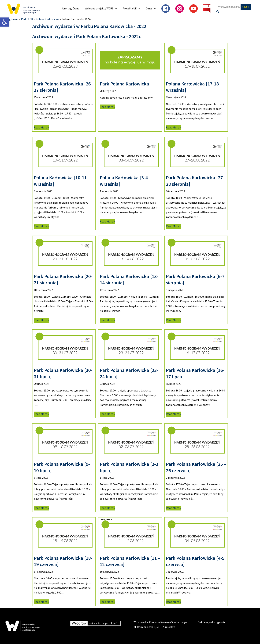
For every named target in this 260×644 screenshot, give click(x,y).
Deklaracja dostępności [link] (212, 622)
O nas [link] (149, 9)
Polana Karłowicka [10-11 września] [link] (60, 181)
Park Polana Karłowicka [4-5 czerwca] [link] (195, 561)
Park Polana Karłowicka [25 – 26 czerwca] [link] (196, 467)
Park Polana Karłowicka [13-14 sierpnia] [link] (129, 279)
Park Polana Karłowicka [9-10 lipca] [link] (62, 467)
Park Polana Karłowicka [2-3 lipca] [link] (129, 467)
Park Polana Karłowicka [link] (124, 84)
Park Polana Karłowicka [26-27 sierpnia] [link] (63, 87)
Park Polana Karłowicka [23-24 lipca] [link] (129, 373)
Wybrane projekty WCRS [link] (99, 9)
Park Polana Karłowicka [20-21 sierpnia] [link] (63, 279)
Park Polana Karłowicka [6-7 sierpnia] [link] (195, 279)
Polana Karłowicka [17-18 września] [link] (192, 87)
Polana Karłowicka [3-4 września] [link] (124, 181)
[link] (5, 22)
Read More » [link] (41, 127)
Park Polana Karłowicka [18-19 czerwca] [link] (63, 561)
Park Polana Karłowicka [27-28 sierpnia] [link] (195, 181)
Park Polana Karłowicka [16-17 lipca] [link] (195, 373)
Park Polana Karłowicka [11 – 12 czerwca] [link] (130, 561)
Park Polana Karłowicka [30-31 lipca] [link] (63, 373)
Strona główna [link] (70, 9)
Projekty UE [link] (130, 9)
